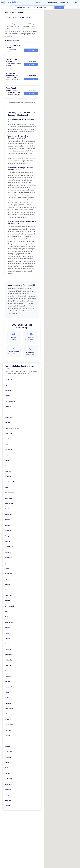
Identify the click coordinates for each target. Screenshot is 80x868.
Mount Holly (8, 595)
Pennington (8, 655)
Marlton (7, 579)
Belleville (7, 396)
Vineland (7, 768)
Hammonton (8, 514)
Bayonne (7, 385)
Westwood (8, 790)
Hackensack (8, 498)
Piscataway (8, 671)
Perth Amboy (9, 660)
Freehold (7, 487)
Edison (7, 455)
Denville (7, 439)
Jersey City (8, 531)
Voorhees (8, 773)
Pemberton (8, 649)
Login (76, 2)
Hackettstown (9, 504)
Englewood (8, 471)
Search (59, 8)
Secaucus (8, 719)
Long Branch (8, 558)
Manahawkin (9, 574)
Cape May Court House (12, 428)
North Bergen (9, 622)
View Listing (31, 50)
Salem (7, 714)
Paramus (7, 628)
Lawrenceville (9, 547)
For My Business (65, 2)
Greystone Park (9, 493)
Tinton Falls (8, 752)
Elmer (6, 466)
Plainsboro (8, 676)
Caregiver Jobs (53, 2)
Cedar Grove (8, 433)
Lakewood (8, 541)
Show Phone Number (31, 47)
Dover (6, 444)
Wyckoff (7, 806)
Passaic (7, 633)
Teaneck (7, 746)
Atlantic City (8, 379)
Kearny (7, 536)
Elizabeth (7, 460)
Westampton (9, 784)
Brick (6, 412)
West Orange (9, 779)
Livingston (8, 552)
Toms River (8, 757)
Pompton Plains (9, 687)
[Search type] (26, 8)
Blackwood (8, 406)
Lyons (6, 563)
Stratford (7, 736)
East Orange (8, 450)
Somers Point (9, 725)
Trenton (7, 763)
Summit (7, 741)
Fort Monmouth (9, 482)
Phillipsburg (8, 665)
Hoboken (7, 520)
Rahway (7, 692)
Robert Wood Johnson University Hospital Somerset (13, 90)
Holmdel (7, 525)
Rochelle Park (9, 709)
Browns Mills (9, 417)
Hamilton (7, 509)
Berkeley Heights (10, 401)
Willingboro (8, 795)
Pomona (7, 682)
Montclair (8, 584)
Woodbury (8, 800)
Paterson (7, 638)
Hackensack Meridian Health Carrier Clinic (12, 76)
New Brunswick (9, 606)
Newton (7, 617)
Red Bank (8, 698)
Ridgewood (8, 703)
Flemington (8, 477)
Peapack (7, 644)
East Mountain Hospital (11, 60)
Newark (7, 611)
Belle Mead (8, 390)
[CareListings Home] (14, 2)
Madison (7, 568)
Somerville (8, 730)
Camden (7, 423)
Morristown (8, 590)
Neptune (7, 601)
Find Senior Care (41, 2)
